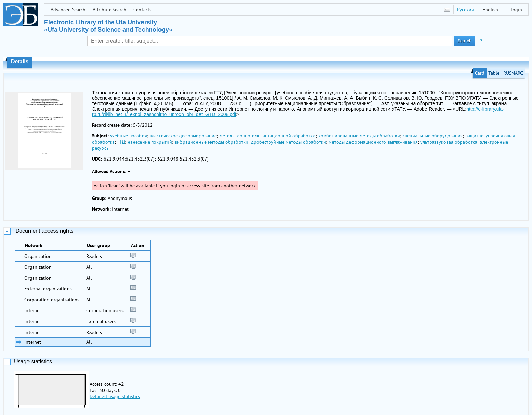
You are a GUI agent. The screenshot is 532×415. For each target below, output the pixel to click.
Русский (465, 10)
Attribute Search (109, 10)
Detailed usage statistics (115, 396)
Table (494, 73)
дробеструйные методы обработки (289, 142)
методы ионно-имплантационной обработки (268, 136)
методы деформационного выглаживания (373, 142)
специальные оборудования (433, 136)
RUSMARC (513, 73)
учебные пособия (128, 136)
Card (480, 73)
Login (516, 10)
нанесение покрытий (150, 142)
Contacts (142, 10)
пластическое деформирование (183, 136)
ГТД (121, 142)
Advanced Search (68, 10)
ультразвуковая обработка (449, 142)
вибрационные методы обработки (212, 142)
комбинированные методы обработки (359, 136)
